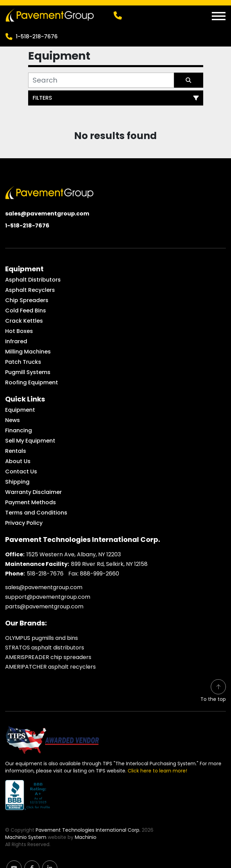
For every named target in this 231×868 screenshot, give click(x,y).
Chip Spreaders (27, 300)
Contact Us (21, 472)
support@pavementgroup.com (48, 597)
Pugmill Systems (28, 372)
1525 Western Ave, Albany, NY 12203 (74, 554)
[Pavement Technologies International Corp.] (49, 192)
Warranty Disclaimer (33, 492)
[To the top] (213, 691)
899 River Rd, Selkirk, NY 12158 (109, 564)
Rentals (16, 451)
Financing (19, 430)
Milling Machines (28, 352)
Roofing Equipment (32, 382)
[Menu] (219, 16)
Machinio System (26, 837)
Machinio (86, 837)
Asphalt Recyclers (30, 290)
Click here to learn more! (157, 771)
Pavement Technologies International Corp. (88, 830)
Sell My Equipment (30, 441)
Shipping (17, 482)
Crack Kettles (24, 321)
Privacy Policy (24, 523)
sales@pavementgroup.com (47, 214)
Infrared (16, 341)
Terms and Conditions (36, 513)
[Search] (101, 80)
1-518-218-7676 (37, 36)
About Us (18, 461)
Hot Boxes (19, 331)
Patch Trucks (23, 362)
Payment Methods (31, 502)
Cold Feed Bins (26, 311)
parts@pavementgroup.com (44, 606)
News (13, 420)
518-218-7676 (45, 574)
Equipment (20, 410)
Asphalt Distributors (33, 280)
